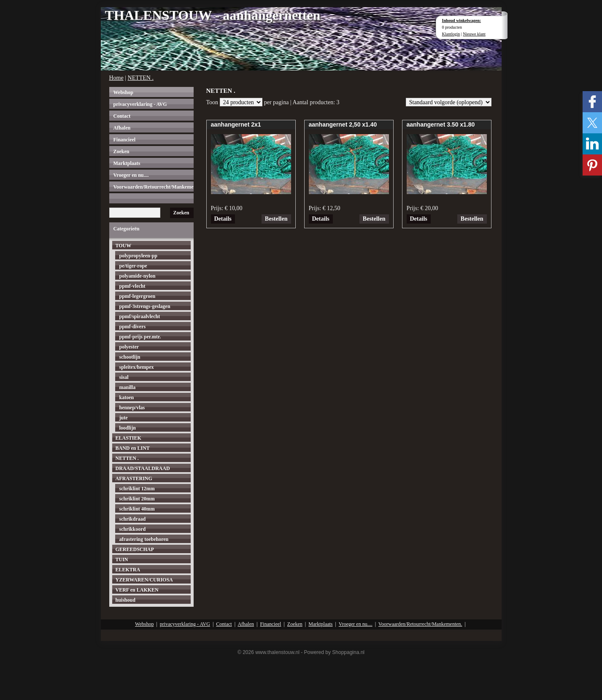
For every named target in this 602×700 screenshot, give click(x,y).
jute (124, 418)
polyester (129, 347)
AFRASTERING (134, 478)
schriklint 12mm (137, 489)
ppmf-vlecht (132, 286)
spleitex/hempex (137, 367)
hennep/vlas (132, 408)
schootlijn (130, 357)
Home (116, 78)
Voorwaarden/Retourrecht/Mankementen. (154, 187)
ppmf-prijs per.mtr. (140, 337)
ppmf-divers (133, 327)
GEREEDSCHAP (135, 549)
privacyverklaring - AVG (140, 104)
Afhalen (122, 128)
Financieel (125, 140)
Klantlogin (451, 34)
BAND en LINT (133, 448)
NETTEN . (141, 78)
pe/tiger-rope (133, 266)
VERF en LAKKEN (137, 590)
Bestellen (276, 219)
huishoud (126, 600)
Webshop (123, 92)
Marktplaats (127, 163)
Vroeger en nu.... (131, 175)
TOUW (124, 246)
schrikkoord (133, 529)
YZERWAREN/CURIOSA (144, 580)
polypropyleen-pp (138, 256)
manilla (128, 387)
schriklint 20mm (137, 499)
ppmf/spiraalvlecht (140, 316)
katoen (127, 397)
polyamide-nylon (138, 276)
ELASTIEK (128, 438)
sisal (124, 377)
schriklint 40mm (137, 509)
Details (223, 219)
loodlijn (128, 428)
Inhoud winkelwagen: (462, 20)
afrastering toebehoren (144, 539)
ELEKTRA (128, 570)
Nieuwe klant (474, 34)
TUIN (122, 559)
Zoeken (121, 151)
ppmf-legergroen (138, 296)
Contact (122, 116)
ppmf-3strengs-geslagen (145, 306)
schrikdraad (133, 519)
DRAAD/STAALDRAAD (143, 468)
